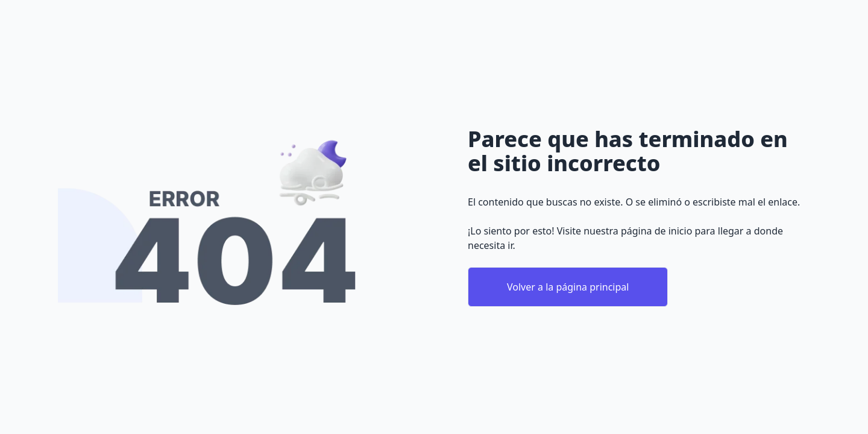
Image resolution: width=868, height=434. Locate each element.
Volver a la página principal (568, 287)
